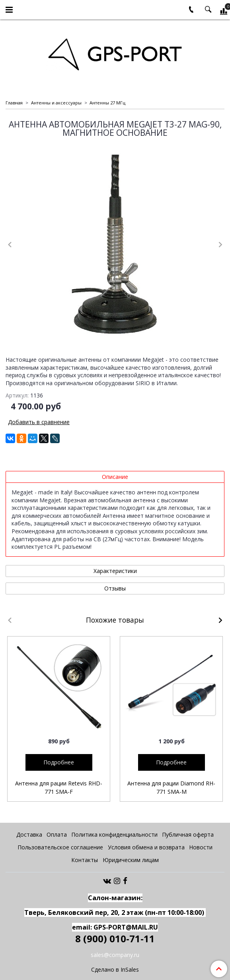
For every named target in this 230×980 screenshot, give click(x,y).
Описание (115, 477)
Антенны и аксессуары (56, 103)
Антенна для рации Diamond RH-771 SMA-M (171, 787)
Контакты (85, 860)
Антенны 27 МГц (107, 103)
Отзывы (115, 588)
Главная (14, 103)
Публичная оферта (188, 834)
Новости (201, 847)
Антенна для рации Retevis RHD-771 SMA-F (59, 787)
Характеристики (115, 571)
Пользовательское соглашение (60, 847)
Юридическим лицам (131, 860)
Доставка (29, 834)
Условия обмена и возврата (146, 847)
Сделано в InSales (115, 970)
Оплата (57, 834)
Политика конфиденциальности (114, 834)
